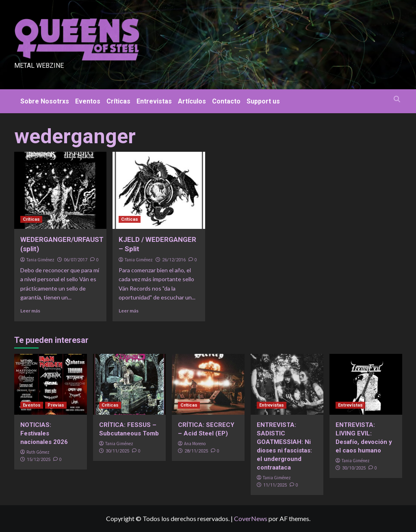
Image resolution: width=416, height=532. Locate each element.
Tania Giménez (40, 260)
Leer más (30, 311)
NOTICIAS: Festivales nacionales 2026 (44, 433)
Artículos (192, 101)
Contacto (226, 101)
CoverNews (251, 518)
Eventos (88, 101)
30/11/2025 (117, 451)
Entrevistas (154, 101)
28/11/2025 (196, 451)
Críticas (118, 101)
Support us (263, 101)
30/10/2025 (354, 468)
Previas (56, 405)
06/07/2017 (76, 260)
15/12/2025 (39, 460)
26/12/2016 (174, 260)
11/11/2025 (275, 485)
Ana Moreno (195, 444)
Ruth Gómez (38, 452)
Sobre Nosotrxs (45, 101)
